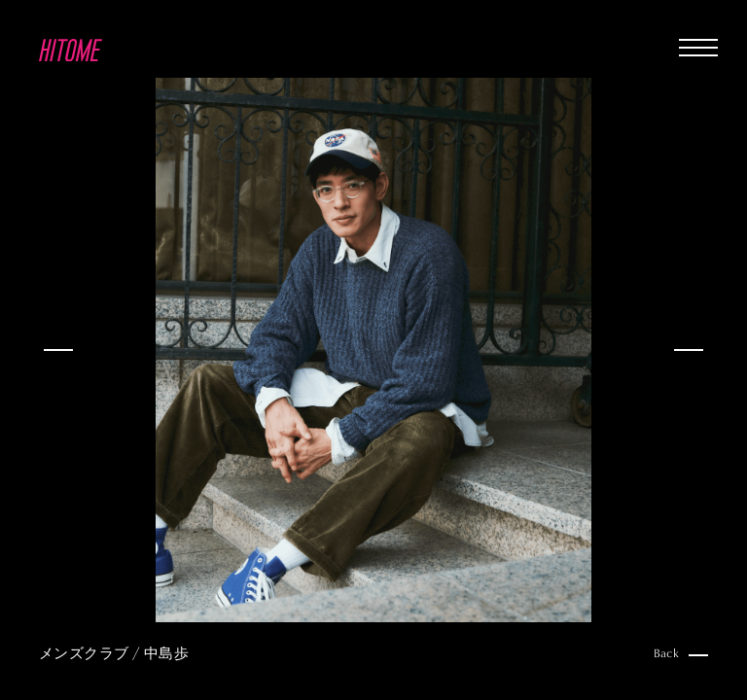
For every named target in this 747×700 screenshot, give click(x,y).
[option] (373, 350)
